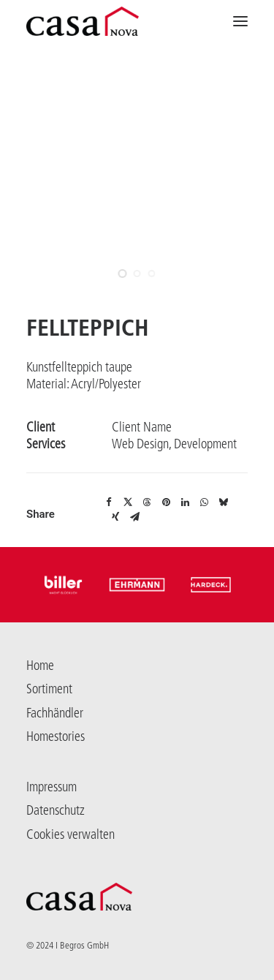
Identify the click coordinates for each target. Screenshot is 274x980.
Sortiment (49, 689)
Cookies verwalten (71, 834)
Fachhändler (55, 713)
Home (40, 666)
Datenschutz (56, 810)
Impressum (52, 787)
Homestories (56, 736)
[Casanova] (83, 21)
